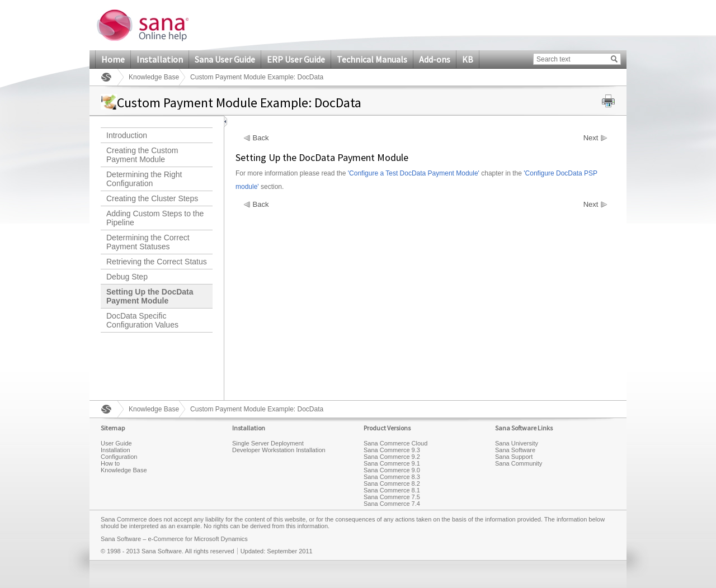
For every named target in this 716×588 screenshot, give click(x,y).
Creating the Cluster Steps (152, 198)
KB (468, 59)
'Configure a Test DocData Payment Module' (414, 173)
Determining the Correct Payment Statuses (148, 242)
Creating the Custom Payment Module (142, 155)
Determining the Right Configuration (144, 179)
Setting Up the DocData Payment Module (150, 296)
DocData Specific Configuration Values (142, 320)
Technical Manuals (372, 59)
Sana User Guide (225, 59)
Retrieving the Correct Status (157, 262)
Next (591, 138)
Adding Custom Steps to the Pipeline (155, 218)
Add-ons (435, 59)
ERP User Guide (296, 59)
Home (113, 59)
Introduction (127, 135)
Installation (160, 59)
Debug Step (127, 277)
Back (261, 138)
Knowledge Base (154, 77)
